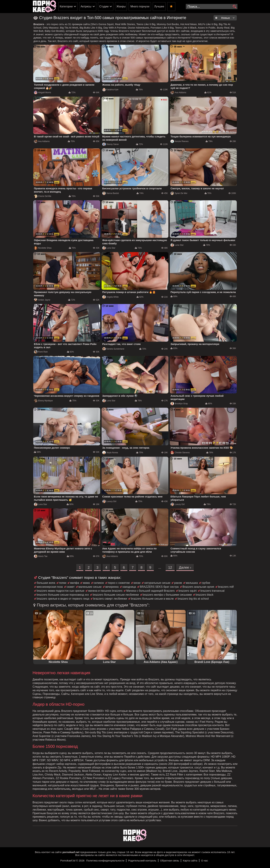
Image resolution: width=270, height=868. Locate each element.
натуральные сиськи (157, 583)
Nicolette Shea (43, 248)
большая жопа (46, 583)
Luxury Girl (109, 501)
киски (137, 583)
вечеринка (112, 587)
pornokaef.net (71, 852)
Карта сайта (190, 861)
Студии (104, 6)
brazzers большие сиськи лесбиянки (116, 595)
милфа (74, 583)
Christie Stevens (180, 453)
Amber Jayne (42, 300)
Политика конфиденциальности (105, 861)
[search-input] (212, 7)
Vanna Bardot (111, 193)
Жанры (121, 6)
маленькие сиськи (90, 587)
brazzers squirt (188, 591)
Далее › (185, 567)
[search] (234, 7)
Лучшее (159, 6)
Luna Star (109, 248)
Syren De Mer (179, 193)
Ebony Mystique (43, 401)
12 (170, 567)
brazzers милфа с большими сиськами (167, 595)
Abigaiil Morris (42, 93)
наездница (129, 587)
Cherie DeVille (43, 196)
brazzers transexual (212, 591)
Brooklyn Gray (179, 404)
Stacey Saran (111, 144)
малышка (192, 583)
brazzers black (204, 595)
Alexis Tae (41, 556)
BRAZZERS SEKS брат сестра (159, 587)
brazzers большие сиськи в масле (152, 599)
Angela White (110, 297)
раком (178, 583)
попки (63, 583)
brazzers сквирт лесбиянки (110, 599)
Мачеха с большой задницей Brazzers (150, 591)
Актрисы (86, 6)
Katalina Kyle (110, 90)
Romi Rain (41, 352)
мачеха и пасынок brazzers (105, 591)
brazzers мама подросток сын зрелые (61, 591)
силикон (99, 583)
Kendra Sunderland (113, 349)
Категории (66, 6)
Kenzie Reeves (180, 141)
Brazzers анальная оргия (198, 587)
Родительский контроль (142, 861)
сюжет (71, 587)
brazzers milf (226, 587)
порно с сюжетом (119, 583)
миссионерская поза (50, 587)
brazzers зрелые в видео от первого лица (63, 599)
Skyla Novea (110, 453)
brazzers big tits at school (193, 599)
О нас (205, 861)
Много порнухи (140, 6)
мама (86, 583)
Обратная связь (170, 861)
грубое (206, 583)
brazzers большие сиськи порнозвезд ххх (63, 595)
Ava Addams (178, 93)
